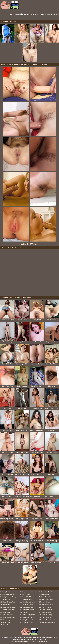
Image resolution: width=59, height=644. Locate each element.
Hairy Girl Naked (47, 592)
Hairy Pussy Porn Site (49, 620)
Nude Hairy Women (29, 602)
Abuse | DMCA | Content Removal (37, 641)
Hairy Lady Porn (8, 620)
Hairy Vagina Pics (9, 610)
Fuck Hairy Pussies (29, 617)
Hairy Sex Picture (8, 592)
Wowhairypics (47, 612)
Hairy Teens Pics (47, 599)
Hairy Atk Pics (27, 599)
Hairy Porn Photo (28, 610)
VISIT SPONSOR (29, 244)
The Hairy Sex (8, 615)
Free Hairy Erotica (9, 617)
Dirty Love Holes (28, 605)
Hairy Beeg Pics (47, 617)
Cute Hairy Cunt (28, 622)
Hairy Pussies (46, 607)
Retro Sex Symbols (29, 615)
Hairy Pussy (26, 594)
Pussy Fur (7, 622)
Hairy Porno (7, 625)
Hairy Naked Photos (28, 597)
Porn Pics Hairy (47, 615)
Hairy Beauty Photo (9, 594)
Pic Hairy (25, 612)
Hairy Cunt (7, 612)
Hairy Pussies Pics (29, 620)
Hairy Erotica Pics (9, 602)
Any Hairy (6, 605)
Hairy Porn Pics (46, 597)
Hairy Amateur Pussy (9, 597)
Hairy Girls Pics (47, 610)
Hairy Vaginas (46, 594)
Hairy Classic (8, 599)
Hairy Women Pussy (10, 607)
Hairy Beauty (46, 602)
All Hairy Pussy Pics (49, 622)
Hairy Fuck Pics (28, 607)
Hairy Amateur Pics (28, 592)
